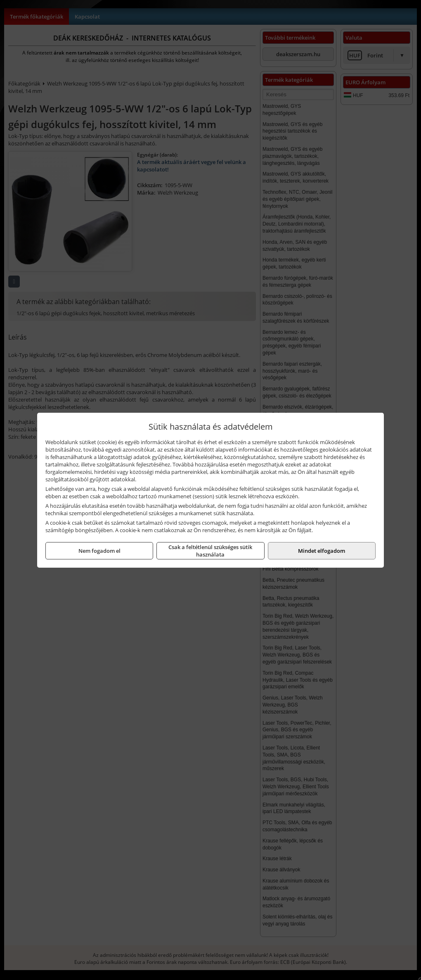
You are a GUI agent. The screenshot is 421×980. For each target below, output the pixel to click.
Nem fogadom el (99, 551)
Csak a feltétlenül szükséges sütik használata (210, 551)
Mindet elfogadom (322, 551)
